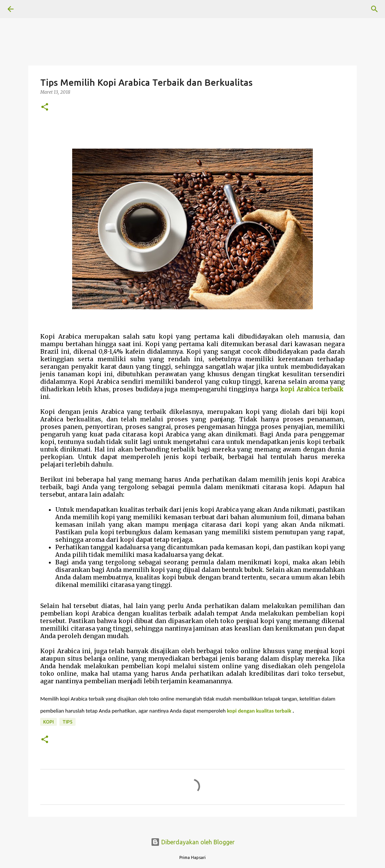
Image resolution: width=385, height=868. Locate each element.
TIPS (67, 722)
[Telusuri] (32, 9)
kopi (49, 722)
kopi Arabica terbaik (312, 389)
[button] (45, 107)
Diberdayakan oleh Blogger (193, 842)
